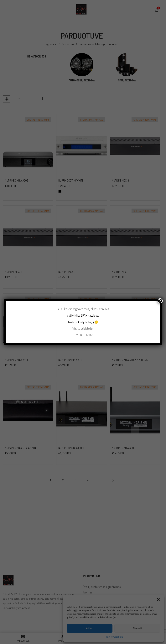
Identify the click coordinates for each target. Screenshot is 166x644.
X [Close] (160, 301)
